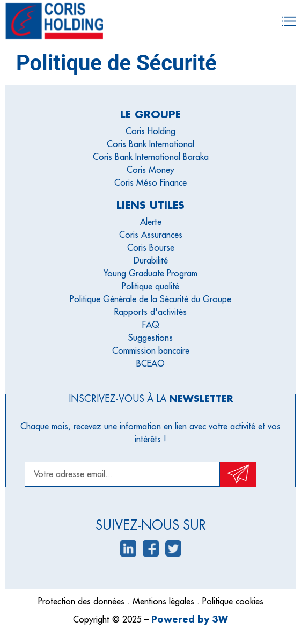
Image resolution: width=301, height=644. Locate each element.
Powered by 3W (190, 619)
